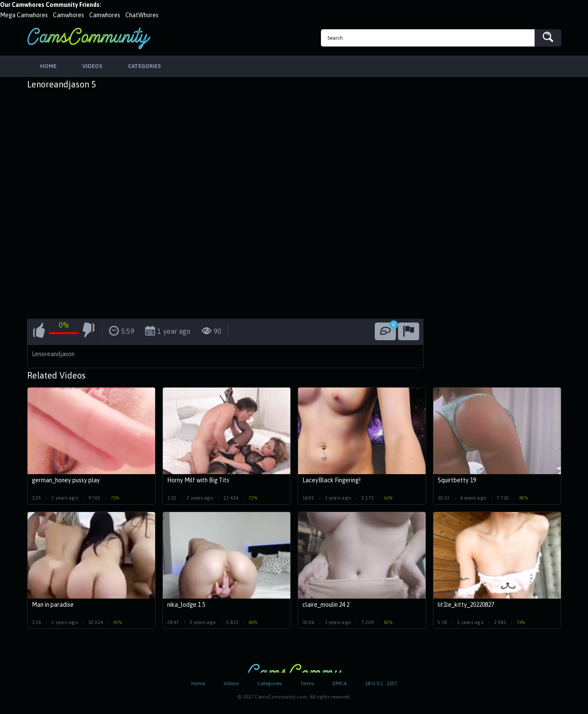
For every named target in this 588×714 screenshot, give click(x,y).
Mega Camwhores (24, 15)
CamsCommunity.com (89, 38)
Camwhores (68, 15)
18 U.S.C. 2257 (381, 683)
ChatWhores (142, 15)
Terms (307, 683)
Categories (269, 683)
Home (198, 683)
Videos (231, 683)
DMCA (340, 683)
